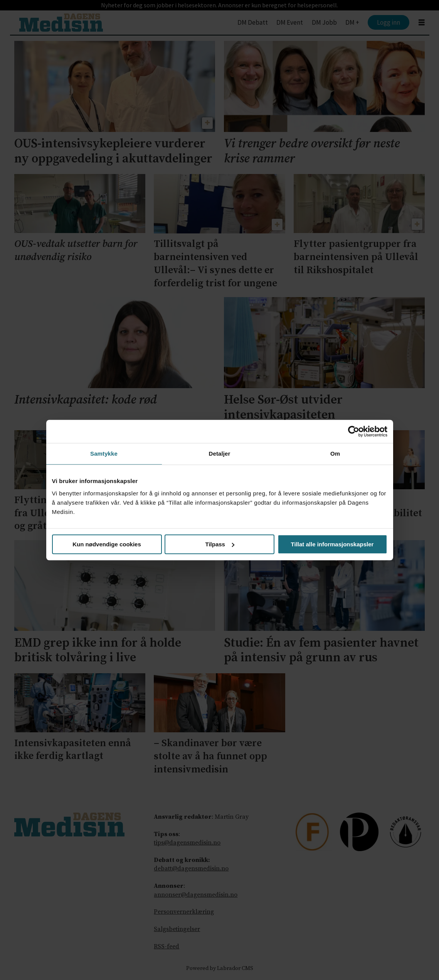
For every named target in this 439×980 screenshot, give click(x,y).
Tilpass (220, 544)
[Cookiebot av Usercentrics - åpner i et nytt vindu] (354, 431)
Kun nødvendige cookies (107, 544)
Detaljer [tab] (220, 454)
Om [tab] (335, 454)
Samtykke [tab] (104, 454)
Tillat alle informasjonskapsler (332, 544)
